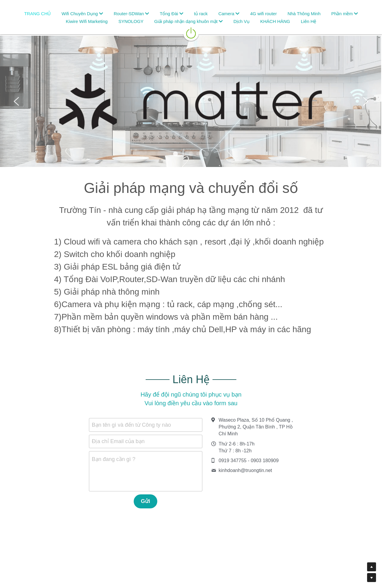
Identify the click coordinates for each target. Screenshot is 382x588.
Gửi (145, 501)
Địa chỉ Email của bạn (118, 441)
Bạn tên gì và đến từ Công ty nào (131, 425)
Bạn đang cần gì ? (114, 459)
